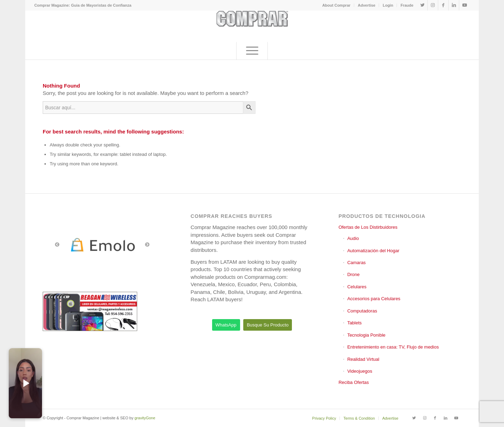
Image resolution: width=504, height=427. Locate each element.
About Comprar (337, 5)
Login (388, 5)
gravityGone (145, 418)
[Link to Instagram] (433, 5)
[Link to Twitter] (422, 5)
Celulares (357, 287)
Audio (353, 238)
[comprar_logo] (252, 26)
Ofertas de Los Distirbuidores (368, 227)
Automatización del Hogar (373, 251)
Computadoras (362, 311)
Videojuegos (360, 371)
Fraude (407, 5)
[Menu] (252, 51)
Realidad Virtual (363, 359)
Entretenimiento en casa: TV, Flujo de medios (393, 347)
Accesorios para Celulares (374, 299)
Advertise (366, 5)
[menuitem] (337, 5)
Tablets (354, 323)
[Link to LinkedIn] (454, 5)
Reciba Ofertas (354, 382)
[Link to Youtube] (464, 5)
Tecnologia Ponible (366, 335)
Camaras (356, 263)
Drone (353, 274)
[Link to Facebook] (443, 5)
